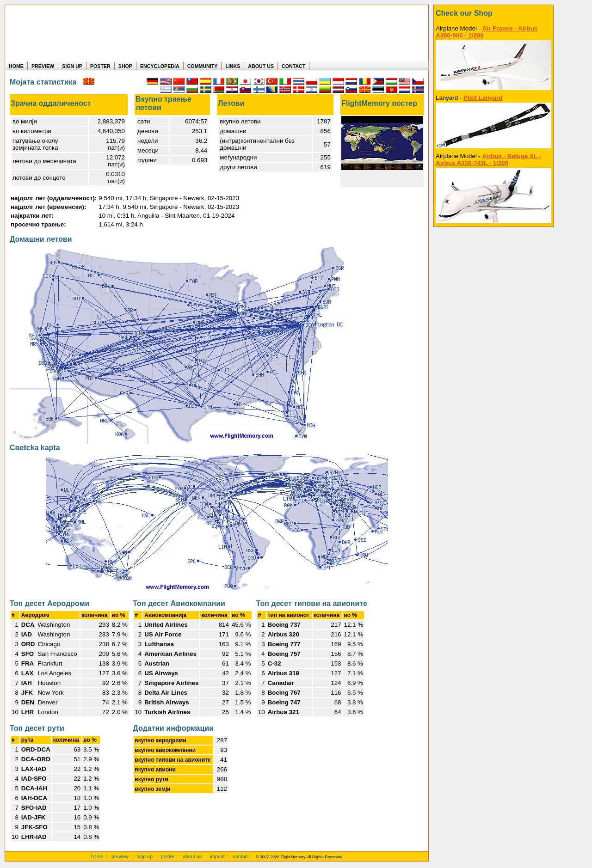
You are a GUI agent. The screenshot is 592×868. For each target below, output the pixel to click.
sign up (145, 856)
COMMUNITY (203, 66)
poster (168, 856)
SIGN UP (72, 66)
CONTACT (293, 66)
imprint (217, 856)
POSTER (100, 66)
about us (192, 856)
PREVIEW (43, 66)
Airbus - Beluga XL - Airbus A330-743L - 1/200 (488, 159)
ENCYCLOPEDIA (160, 66)
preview (120, 856)
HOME (16, 66)
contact (241, 856)
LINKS (233, 66)
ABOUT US (261, 66)
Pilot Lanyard (483, 98)
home (97, 856)
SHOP (125, 66)
